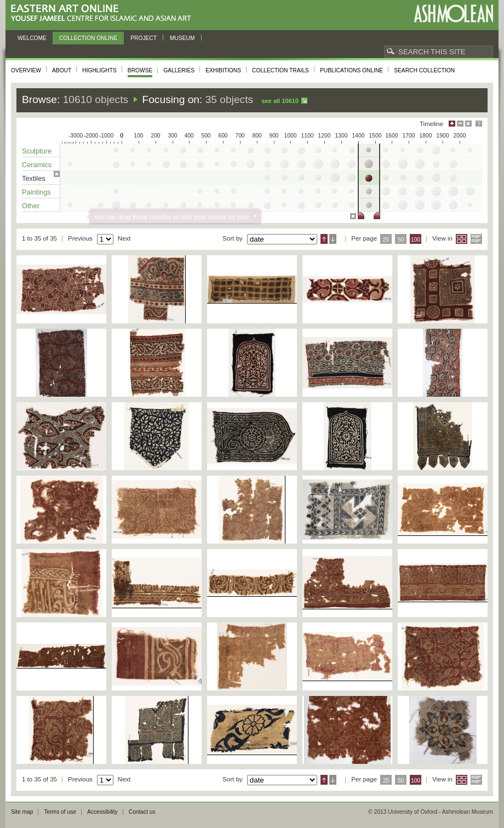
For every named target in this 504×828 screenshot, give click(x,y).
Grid (462, 239)
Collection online (88, 38)
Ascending (324, 239)
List (476, 239)
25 (386, 240)
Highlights (99, 70)
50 (401, 240)
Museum (182, 38)
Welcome (32, 38)
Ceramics (37, 165)
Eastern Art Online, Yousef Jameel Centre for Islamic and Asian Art (104, 13)
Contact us (142, 812)
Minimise (460, 124)
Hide (468, 124)
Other (31, 206)
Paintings (36, 192)
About (62, 70)
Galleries (179, 70)
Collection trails (280, 70)
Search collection (424, 70)
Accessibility (102, 812)
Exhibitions (223, 70)
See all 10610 (280, 101)
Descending (333, 239)
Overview (26, 70)
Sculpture (37, 151)
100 (416, 240)
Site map (22, 812)
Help (479, 124)
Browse (140, 70)
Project (144, 38)
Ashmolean (453, 13)
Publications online (351, 70)
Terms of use (60, 812)
